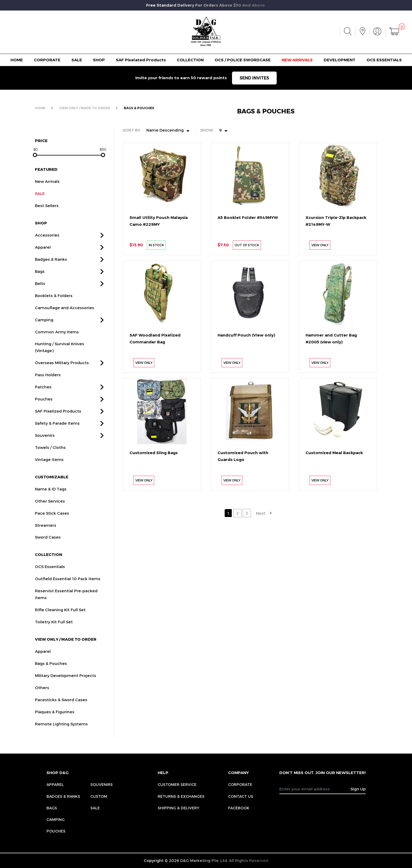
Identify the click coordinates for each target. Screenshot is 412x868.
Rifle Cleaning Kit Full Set (60, 617)
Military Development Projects (66, 683)
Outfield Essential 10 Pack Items (68, 586)
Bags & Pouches (51, 670)
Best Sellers (47, 213)
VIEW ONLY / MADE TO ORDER (85, 108)
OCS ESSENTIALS (384, 60)
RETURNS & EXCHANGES (181, 796)
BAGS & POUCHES (139, 108)
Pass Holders (48, 382)
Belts (40, 290)
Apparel (43, 254)
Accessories (47, 242)
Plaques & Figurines (55, 719)
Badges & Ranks (51, 266)
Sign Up (358, 789)
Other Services (50, 508)
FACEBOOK (239, 808)
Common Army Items (57, 339)
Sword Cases (48, 544)
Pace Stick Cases (52, 520)
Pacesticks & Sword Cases (61, 707)
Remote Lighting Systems (61, 731)
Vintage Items (49, 466)
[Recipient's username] (315, 789)
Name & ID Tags (51, 496)
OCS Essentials (50, 574)
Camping (44, 327)
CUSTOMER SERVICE (177, 784)
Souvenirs (45, 442)
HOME (17, 60)
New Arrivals (47, 189)
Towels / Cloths (50, 454)
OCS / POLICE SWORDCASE (243, 60)
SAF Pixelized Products (58, 418)
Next (261, 513)
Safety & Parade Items (57, 430)
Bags (40, 278)
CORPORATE (47, 60)
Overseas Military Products (62, 370)
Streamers (46, 532)
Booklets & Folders (54, 303)
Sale (95, 808)
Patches (43, 394)
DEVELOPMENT (340, 60)
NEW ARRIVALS (297, 60)
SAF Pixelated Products (141, 60)
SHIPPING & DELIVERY (178, 808)
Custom (99, 796)
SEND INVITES (254, 78)
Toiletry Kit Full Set (54, 629)
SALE (77, 60)
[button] (102, 242)
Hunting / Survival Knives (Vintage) (60, 354)
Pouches (44, 406)
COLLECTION (190, 60)
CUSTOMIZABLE (52, 484)
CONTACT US (241, 796)
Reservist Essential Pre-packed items (66, 601)
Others (42, 695)
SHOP (99, 60)
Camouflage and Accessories (65, 315)
